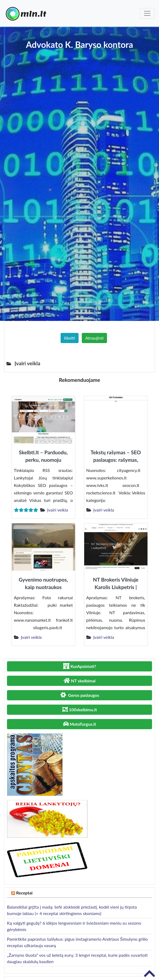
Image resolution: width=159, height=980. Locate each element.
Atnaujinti (94, 338)
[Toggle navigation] (147, 13)
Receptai (24, 893)
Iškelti (70, 338)
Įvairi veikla (58, 510)
